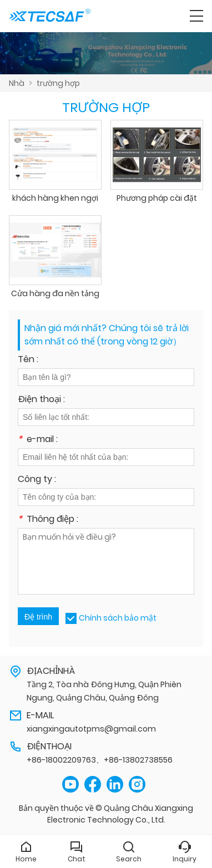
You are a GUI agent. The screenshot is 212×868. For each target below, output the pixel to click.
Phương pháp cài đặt (157, 198)
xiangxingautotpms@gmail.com (91, 729)
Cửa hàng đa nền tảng (55, 293)
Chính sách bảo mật (118, 618)
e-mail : (38, 440)
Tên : (28, 360)
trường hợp (58, 83)
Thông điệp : (48, 520)
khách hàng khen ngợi (55, 198)
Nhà (17, 83)
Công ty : (37, 480)
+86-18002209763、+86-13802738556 (100, 760)
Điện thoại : (41, 400)
